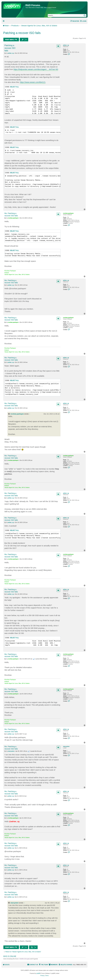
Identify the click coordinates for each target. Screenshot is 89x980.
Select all (14, 87)
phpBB (38, 973)
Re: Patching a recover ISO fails (11, 214)
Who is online (10, 956)
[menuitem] (83, 21)
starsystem (66, 746)
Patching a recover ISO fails (22, 33)
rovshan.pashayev (68, 213)
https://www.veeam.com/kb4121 (33, 82)
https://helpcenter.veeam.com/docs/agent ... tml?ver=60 (36, 69)
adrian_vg (66, 45)
